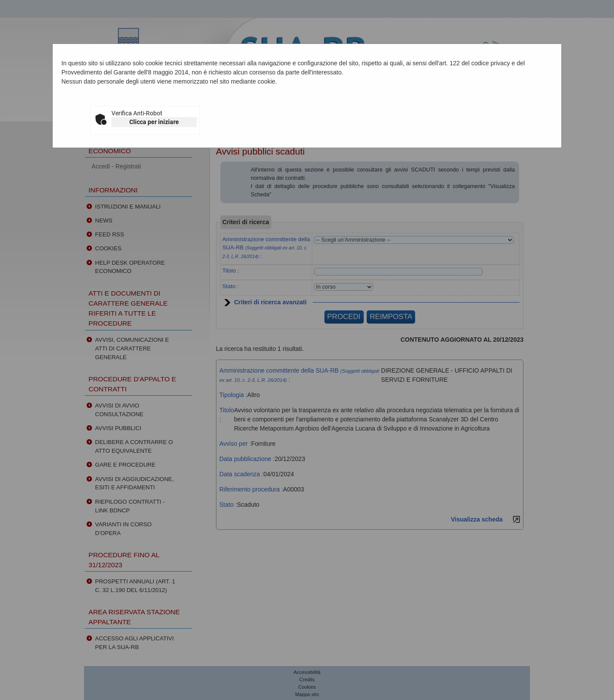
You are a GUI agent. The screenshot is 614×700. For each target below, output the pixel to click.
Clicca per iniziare (154, 122)
